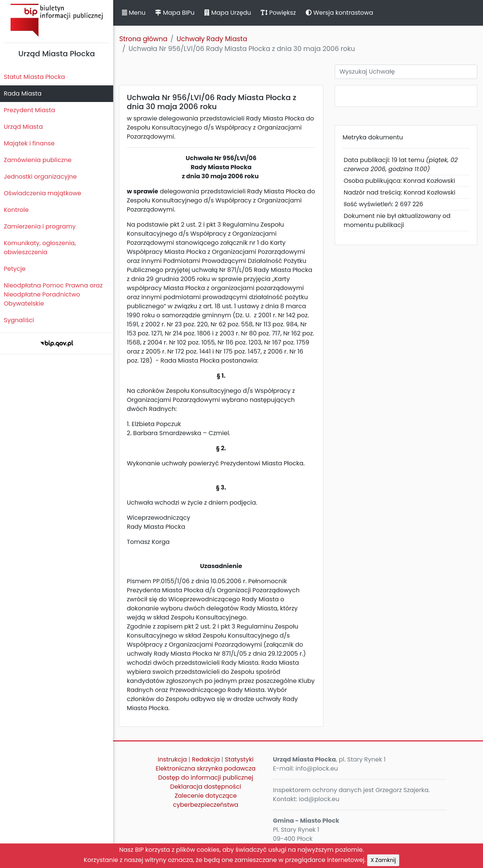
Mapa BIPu (175, 13)
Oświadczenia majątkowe (42, 193)
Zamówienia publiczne (38, 160)
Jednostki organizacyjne (40, 177)
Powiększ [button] (278, 13)
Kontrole (16, 210)
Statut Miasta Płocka (34, 77)
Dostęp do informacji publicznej (206, 778)
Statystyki (239, 759)
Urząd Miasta (23, 127)
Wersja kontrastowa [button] (339, 13)
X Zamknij (383, 860)
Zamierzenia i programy (40, 226)
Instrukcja (172, 759)
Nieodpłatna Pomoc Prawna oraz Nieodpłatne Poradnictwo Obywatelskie (53, 294)
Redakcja (206, 759)
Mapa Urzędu (228, 13)
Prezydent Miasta (29, 110)
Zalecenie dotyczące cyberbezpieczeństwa (205, 800)
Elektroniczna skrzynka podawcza (206, 768)
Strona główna (143, 39)
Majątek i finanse (29, 143)
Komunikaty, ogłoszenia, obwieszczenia (40, 248)
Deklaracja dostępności (206, 787)
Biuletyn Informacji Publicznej (57, 20)
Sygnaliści (19, 320)
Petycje (15, 269)
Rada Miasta (23, 93)
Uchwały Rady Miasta (212, 39)
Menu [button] (134, 13)
